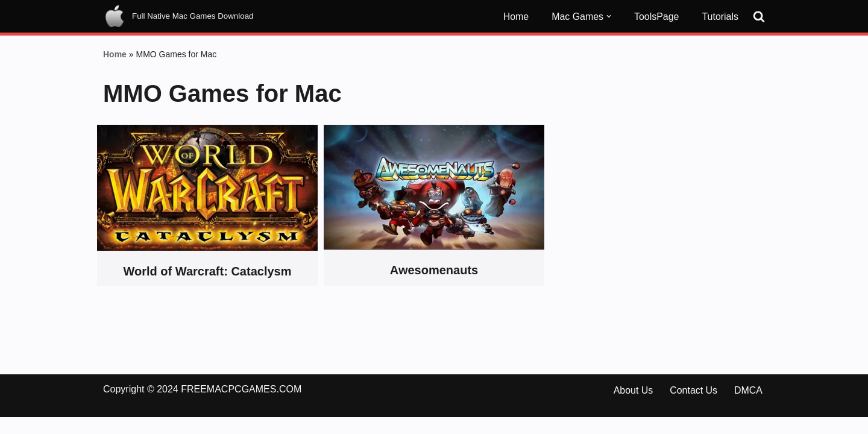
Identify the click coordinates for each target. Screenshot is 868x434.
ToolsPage (657, 17)
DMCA (748, 408)
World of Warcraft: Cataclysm (208, 272)
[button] (609, 16)
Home (516, 17)
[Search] (759, 16)
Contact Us (693, 408)
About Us (633, 408)
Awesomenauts (434, 270)
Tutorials (720, 17)
